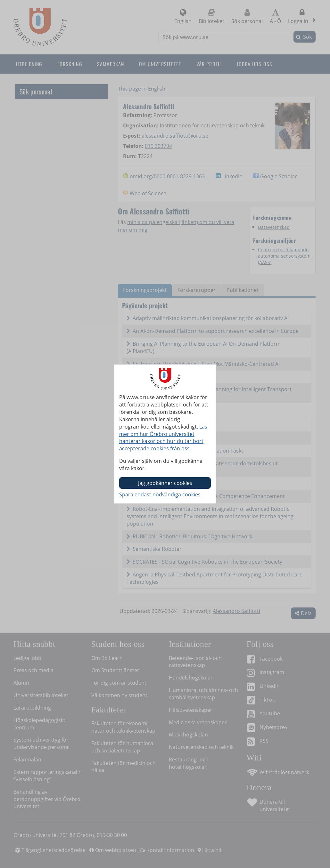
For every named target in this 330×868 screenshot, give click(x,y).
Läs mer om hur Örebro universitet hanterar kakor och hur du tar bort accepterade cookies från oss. (163, 438)
